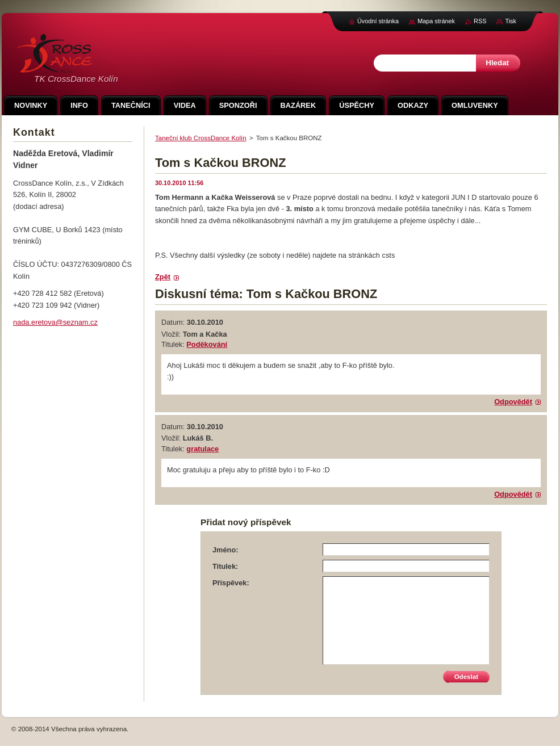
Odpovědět (513, 402)
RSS (480, 21)
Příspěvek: (231, 583)
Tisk (511, 21)
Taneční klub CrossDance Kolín (201, 138)
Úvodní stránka (378, 21)
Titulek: (225, 566)
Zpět (163, 277)
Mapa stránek (436, 21)
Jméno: (225, 550)
